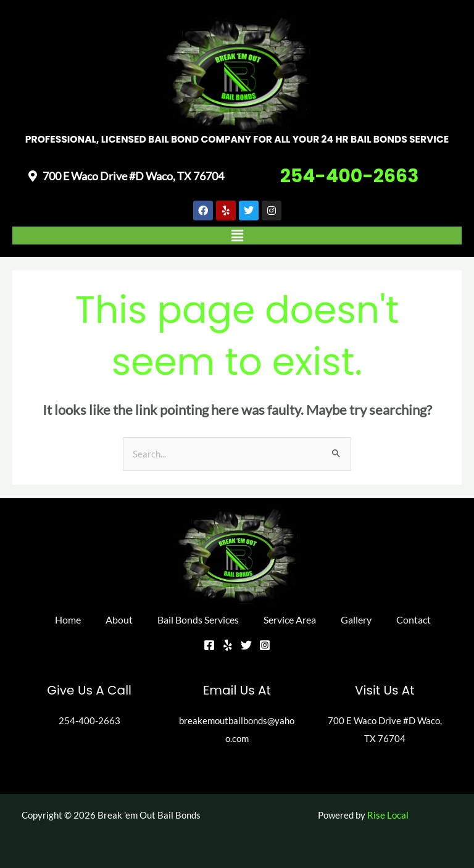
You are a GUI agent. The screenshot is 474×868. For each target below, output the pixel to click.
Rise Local (388, 815)
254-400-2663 (350, 176)
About (119, 620)
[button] (237, 236)
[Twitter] (246, 645)
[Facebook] (209, 645)
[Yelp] (228, 645)
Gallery (356, 620)
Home (68, 620)
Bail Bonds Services (198, 620)
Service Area (290, 620)
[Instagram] (265, 645)
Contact (414, 620)
